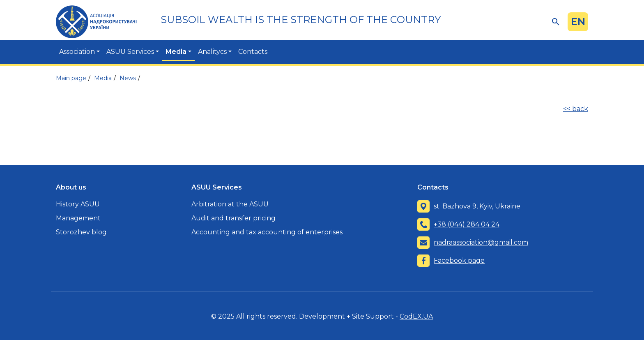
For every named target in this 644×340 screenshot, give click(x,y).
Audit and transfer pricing (233, 218)
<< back (576, 109)
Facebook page (459, 260)
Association (77, 52)
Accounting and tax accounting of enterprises (267, 232)
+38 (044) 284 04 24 (467, 224)
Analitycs (212, 52)
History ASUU (78, 204)
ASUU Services (130, 52)
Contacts (253, 52)
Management (78, 218)
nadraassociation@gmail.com (481, 242)
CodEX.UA (416, 316)
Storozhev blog (81, 232)
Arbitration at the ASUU (230, 204)
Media (176, 52)
